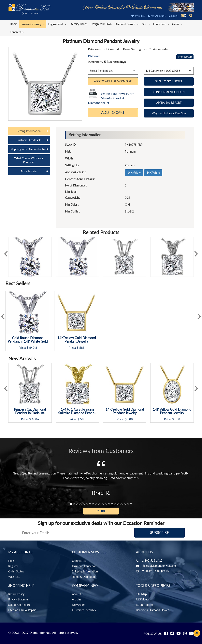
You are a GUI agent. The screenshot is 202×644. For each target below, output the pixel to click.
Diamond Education (84, 566)
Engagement (57, 24)
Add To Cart (113, 112)
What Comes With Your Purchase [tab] (29, 160)
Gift (146, 24)
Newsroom (79, 605)
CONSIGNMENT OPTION (169, 92)
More (101, 511)
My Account (157, 16)
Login (173, 16)
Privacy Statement (19, 599)
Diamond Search (127, 24)
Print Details (185, 57)
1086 (35, 419)
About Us (78, 594)
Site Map (141, 594)
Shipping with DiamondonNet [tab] (29, 149)
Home (14, 24)
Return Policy (16, 594)
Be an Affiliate (144, 605)
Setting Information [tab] (29, 131)
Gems (177, 24)
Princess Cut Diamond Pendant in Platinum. (30, 411)
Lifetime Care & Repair (22, 610)
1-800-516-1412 (152, 561)
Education (161, 24)
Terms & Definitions (84, 577)
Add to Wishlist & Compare (113, 81)
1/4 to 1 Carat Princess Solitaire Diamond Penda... (77, 411)
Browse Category (33, 24)
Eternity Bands (79, 24)
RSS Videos (143, 599)
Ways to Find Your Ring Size (169, 113)
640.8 (33, 348)
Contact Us (17, 32)
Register (13, 566)
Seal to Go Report (19, 605)
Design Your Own (101, 24)
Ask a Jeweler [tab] (29, 171)
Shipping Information (85, 571)
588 (82, 348)
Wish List (14, 577)
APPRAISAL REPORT (169, 103)
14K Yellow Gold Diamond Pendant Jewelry (77, 340)
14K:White (153, 173)
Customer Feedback (84, 610)
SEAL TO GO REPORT (169, 81)
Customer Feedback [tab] (29, 140)
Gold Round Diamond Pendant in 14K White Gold (28, 340)
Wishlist (138, 16)
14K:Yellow (134, 173)
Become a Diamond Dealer (152, 610)
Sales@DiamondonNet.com (159, 566)
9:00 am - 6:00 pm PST (156, 571)
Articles (77, 599)
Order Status (16, 571)
